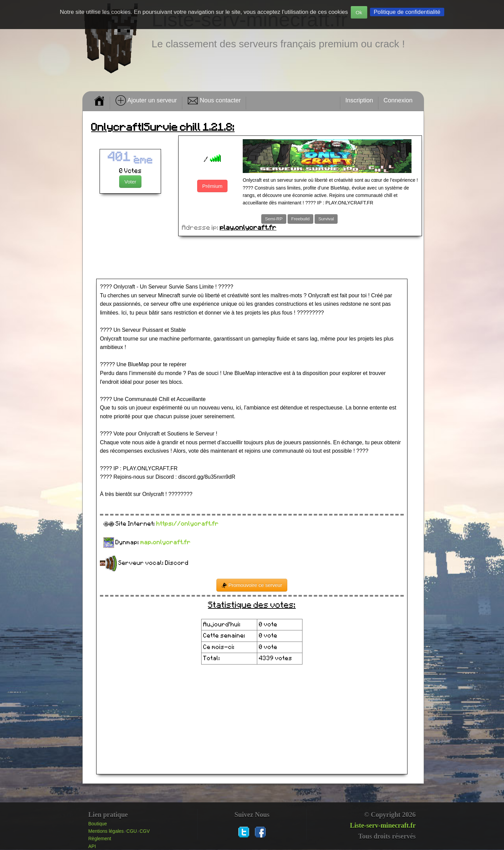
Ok (359, 12)
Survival (326, 219)
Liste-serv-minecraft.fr (383, 825)
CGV (144, 831)
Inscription (359, 100)
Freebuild (300, 219)
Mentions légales (106, 831)
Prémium (212, 186)
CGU (131, 831)
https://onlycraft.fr (188, 524)
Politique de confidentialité (407, 12)
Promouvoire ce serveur (252, 585)
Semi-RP (274, 219)
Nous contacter (214, 101)
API (92, 846)
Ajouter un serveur (146, 101)
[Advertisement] (253, 258)
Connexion (398, 100)
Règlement (100, 839)
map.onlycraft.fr (166, 543)
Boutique (98, 824)
